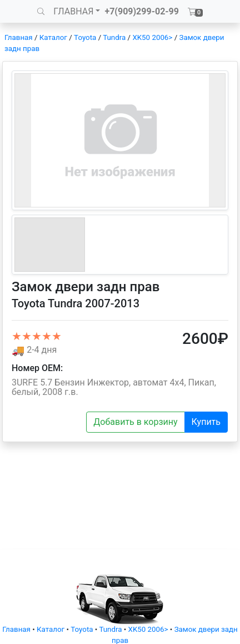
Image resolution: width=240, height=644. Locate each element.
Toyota (85, 37)
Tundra (114, 37)
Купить (206, 422)
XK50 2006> (152, 37)
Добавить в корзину (135, 422)
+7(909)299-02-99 (142, 11)
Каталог (53, 37)
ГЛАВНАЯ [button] (73, 11)
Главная (19, 37)
